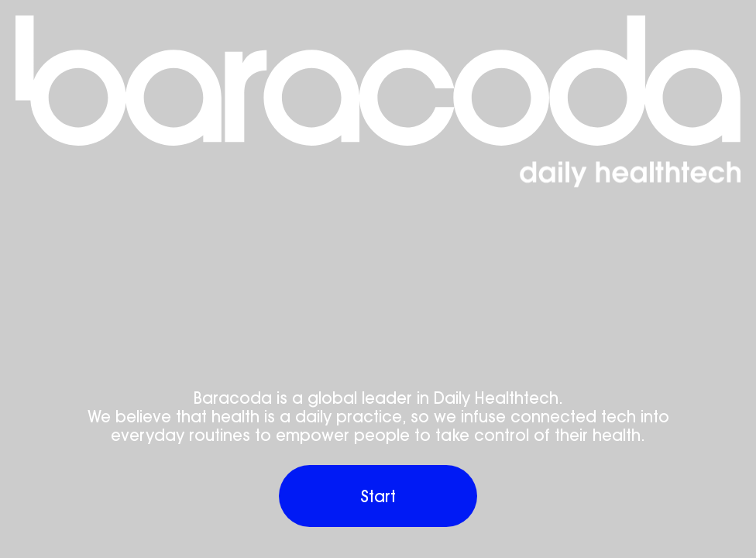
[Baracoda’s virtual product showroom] (378, 81)
